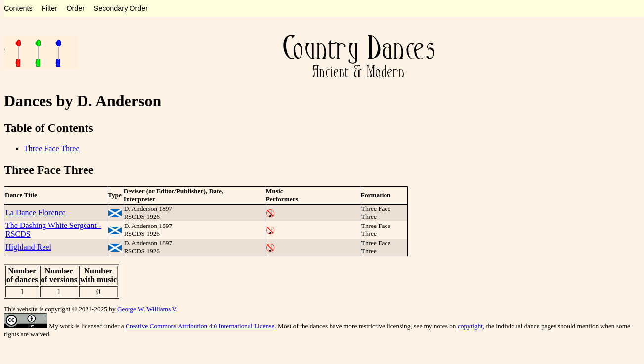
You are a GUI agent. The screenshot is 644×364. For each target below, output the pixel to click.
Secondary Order (121, 8)
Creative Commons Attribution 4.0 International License (200, 326)
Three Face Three (52, 149)
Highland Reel (28, 247)
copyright (470, 326)
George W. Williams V (147, 309)
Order (75, 8)
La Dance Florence (36, 212)
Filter (49, 8)
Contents (18, 8)
